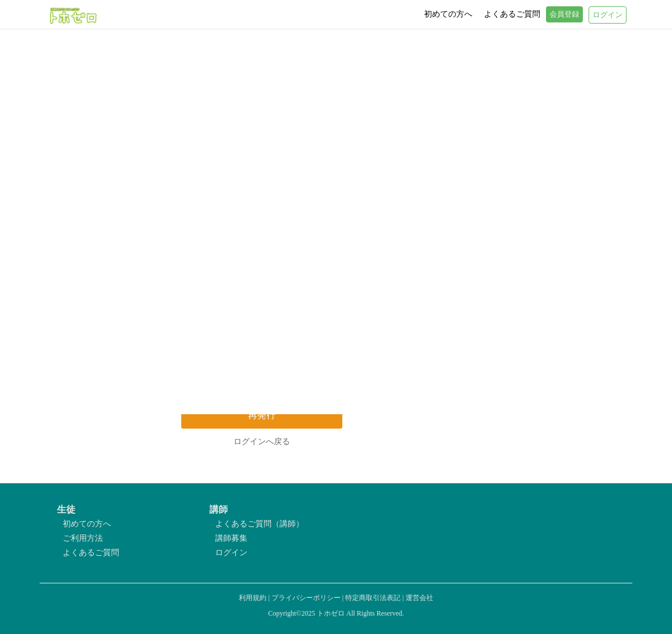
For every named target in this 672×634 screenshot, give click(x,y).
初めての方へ (87, 524)
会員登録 (564, 14)
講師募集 (231, 538)
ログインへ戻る (262, 442)
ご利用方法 (83, 538)
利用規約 (253, 598)
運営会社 (419, 598)
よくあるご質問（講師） (259, 524)
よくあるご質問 (91, 553)
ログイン (231, 553)
